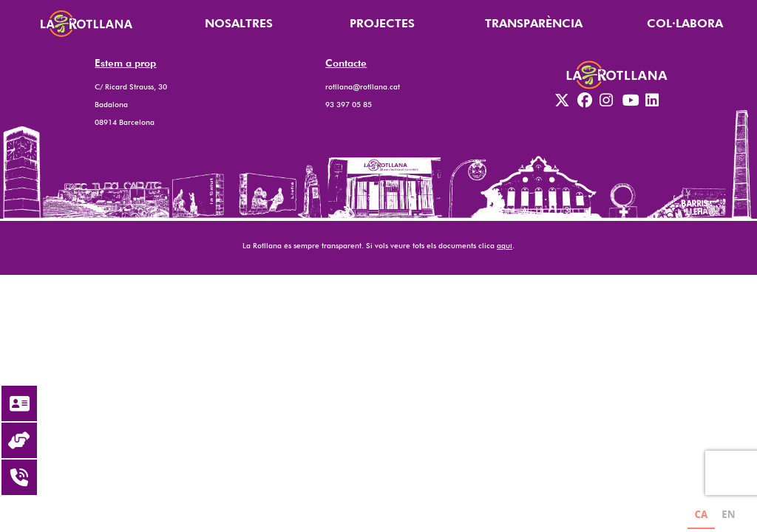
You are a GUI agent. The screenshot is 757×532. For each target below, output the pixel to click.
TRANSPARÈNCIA (534, 23)
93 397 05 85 (349, 104)
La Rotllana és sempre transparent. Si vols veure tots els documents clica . (378, 245)
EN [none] (728, 514)
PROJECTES (382, 23)
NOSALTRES (239, 23)
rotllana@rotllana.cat (363, 86)
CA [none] (701, 514)
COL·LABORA (685, 23)
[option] (729, 516)
